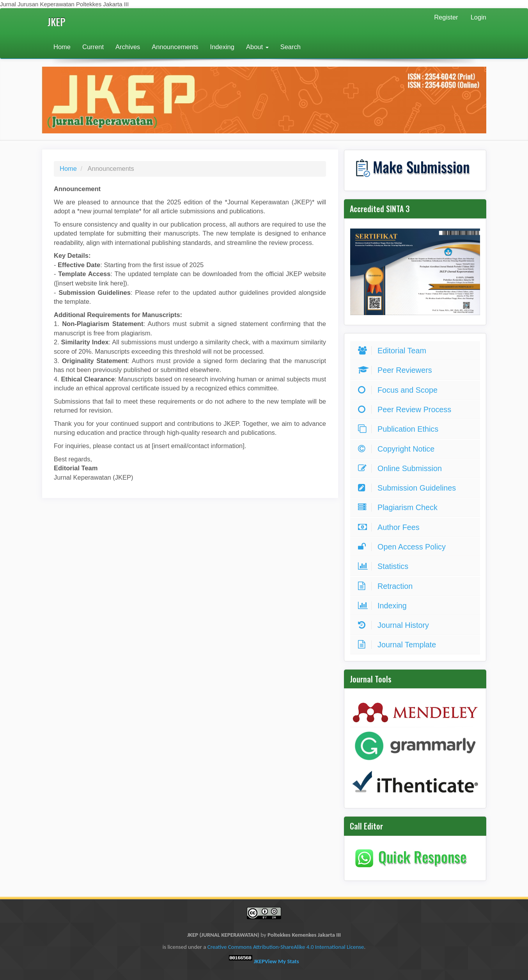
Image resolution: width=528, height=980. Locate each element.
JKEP (57, 22)
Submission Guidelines (409, 488)
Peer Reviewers (397, 370)
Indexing (222, 47)
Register (446, 17)
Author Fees (391, 527)
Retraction (387, 586)
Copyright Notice (398, 449)
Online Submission (402, 468)
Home (62, 47)
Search (291, 47)
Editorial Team (394, 351)
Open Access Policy (404, 547)
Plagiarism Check (400, 507)
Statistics (385, 566)
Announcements (175, 47)
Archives (128, 47)
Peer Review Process (407, 409)
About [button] (257, 47)
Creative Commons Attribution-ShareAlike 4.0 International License (286, 947)
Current (93, 47)
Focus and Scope (400, 390)
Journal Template (399, 645)
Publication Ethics (400, 429)
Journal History (395, 625)
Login (478, 17)
